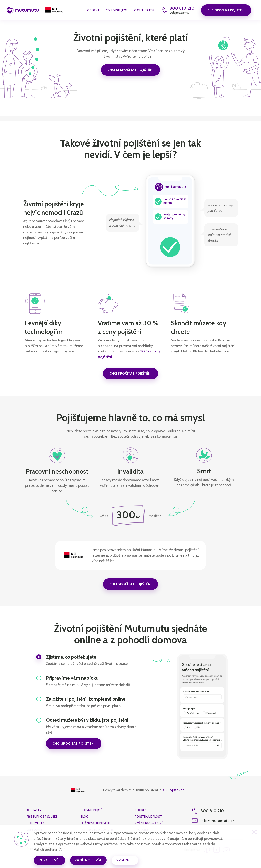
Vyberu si (125, 860)
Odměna (93, 10)
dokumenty (35, 823)
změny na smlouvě (149, 823)
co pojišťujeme (117, 10)
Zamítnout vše (88, 860)
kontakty (34, 810)
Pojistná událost (148, 817)
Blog (85, 817)
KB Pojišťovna (173, 790)
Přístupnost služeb (42, 817)
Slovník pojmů (92, 810)
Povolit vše (50, 860)
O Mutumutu (144, 10)
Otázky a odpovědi (95, 823)
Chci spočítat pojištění (226, 10)
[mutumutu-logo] (23, 10)
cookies (141, 810)
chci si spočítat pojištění (130, 70)
